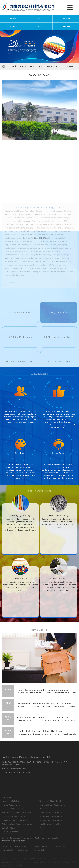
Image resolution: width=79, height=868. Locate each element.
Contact (39, 26)
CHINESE (66, 26)
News (13, 26)
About (39, 19)
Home (13, 19)
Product (66, 19)
